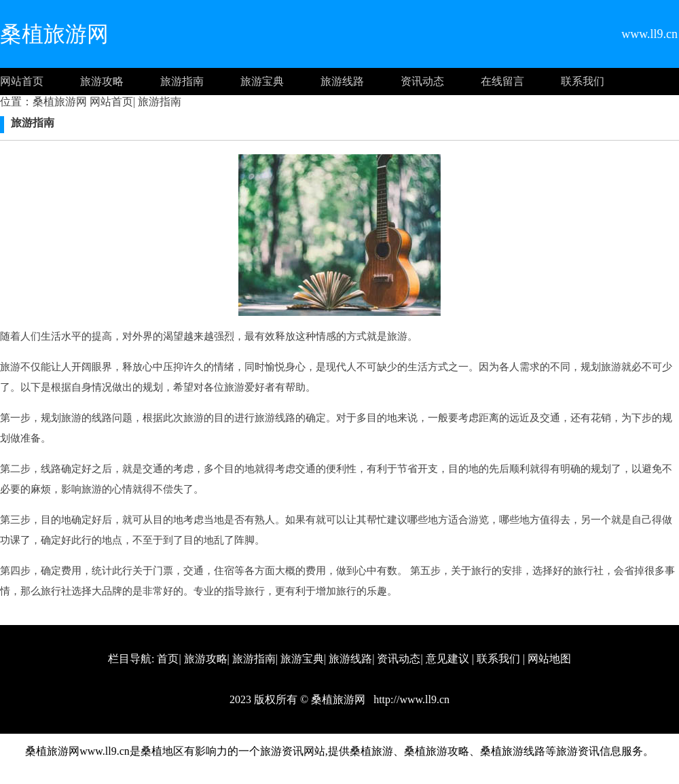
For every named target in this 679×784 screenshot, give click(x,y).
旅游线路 (342, 81)
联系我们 (583, 81)
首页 (168, 659)
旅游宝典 (262, 81)
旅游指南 (182, 81)
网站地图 (549, 659)
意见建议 (447, 659)
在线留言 (502, 81)
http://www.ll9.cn (410, 699)
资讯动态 (422, 81)
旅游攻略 (102, 81)
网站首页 (22, 81)
